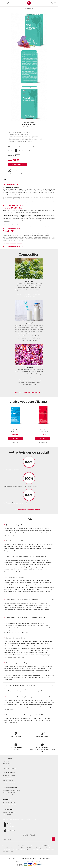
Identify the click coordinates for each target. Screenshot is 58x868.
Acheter (15, 439)
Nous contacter (7, 815)
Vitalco (7, 823)
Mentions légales (45, 858)
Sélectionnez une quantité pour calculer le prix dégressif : (21, 147)
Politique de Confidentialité (28, 848)
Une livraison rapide (8, 778)
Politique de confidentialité (28, 858)
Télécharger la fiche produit (12, 244)
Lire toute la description (13, 206)
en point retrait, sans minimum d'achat (16, 747)
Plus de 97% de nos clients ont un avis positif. (42, 747)
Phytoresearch (9, 830)
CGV (9, 858)
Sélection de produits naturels (11, 790)
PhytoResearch (29, 122)
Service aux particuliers (9, 793)
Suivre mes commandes (9, 805)
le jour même (42, 735)
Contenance (11, 155)
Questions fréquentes (9, 812)
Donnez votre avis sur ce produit (29, 509)
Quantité (10, 150)
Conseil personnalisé (8, 795)
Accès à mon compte (9, 802)
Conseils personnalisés (9, 783)
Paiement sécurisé (8, 780)
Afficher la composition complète (29, 392)
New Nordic (6, 761)
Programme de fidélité (9, 776)
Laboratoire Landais (8, 766)
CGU (15, 858)
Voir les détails (19, 171)
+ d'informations (15, 442)
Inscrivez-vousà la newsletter (29, 835)
